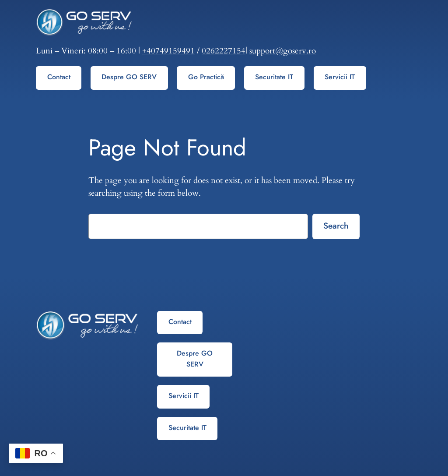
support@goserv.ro (283, 51)
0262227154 (224, 51)
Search (336, 226)
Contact (59, 77)
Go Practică (206, 77)
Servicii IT (340, 77)
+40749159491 (168, 51)
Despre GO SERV (129, 77)
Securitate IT (274, 77)
